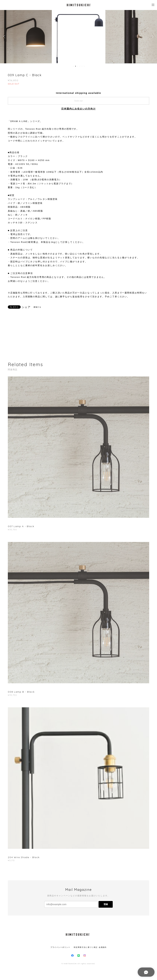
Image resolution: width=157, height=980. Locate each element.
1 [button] (73, 66)
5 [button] (82, 66)
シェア (26, 307)
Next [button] (152, 37)
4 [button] (80, 66)
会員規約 (103, 947)
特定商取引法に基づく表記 (86, 947)
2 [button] (76, 66)
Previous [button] (5, 37)
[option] (79, 37)
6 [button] (84, 66)
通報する (37, 307)
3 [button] (78, 66)
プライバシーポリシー (60, 947)
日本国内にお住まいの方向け (78, 109)
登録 (106, 904)
